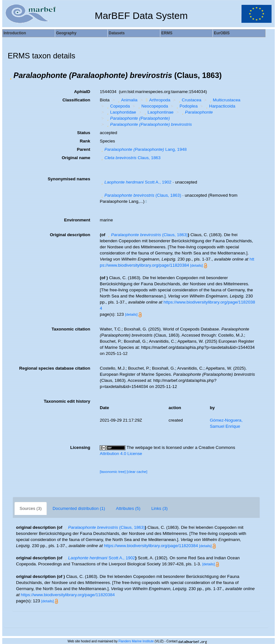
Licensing (80, 447)
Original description (70, 235)
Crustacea (189, 100)
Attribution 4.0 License (121, 454)
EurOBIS (222, 33)
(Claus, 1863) (140, 195)
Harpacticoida (220, 106)
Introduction (15, 33)
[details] (196, 265)
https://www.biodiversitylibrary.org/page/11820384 (151, 546)
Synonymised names (69, 179)
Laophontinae (158, 112)
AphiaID (82, 92)
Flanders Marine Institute (136, 641)
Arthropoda (157, 100)
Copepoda (118, 106)
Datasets (117, 33)
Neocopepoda (152, 106)
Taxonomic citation (71, 329)
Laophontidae (121, 112)
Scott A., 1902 (135, 182)
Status (84, 133)
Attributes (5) (128, 508)
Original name (76, 158)
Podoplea (186, 106)
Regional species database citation (55, 368)
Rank (85, 141)
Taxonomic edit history (67, 401)
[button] (11, 75)
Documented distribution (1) (79, 508)
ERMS (167, 33)
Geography (66, 33)
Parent (84, 149)
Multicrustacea (224, 100)
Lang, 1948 (143, 149)
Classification (76, 100)
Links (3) (159, 508)
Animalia (127, 100)
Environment (77, 220)
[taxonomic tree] (113, 472)
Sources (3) (31, 508)
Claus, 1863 (130, 158)
